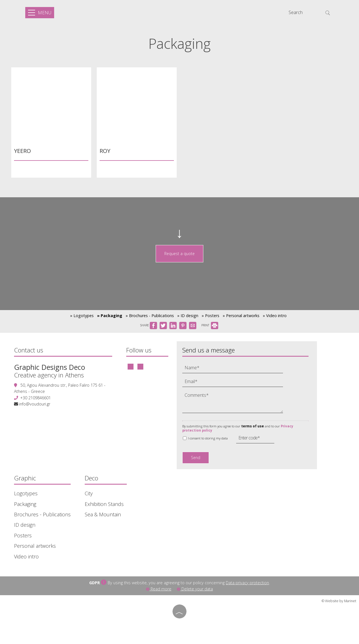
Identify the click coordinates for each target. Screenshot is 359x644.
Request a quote (179, 254)
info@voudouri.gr (35, 404)
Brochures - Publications (42, 514)
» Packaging (110, 316)
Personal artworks (35, 546)
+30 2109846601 (35, 398)
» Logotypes (82, 316)
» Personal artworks (241, 316)
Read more (159, 589)
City (89, 493)
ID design (25, 525)
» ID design (188, 316)
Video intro (26, 557)
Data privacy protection (247, 583)
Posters (23, 536)
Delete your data (195, 589)
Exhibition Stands (104, 504)
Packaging (25, 504)
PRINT (210, 325)
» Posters (210, 316)
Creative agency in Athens (49, 375)
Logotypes (26, 493)
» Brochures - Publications (150, 316)
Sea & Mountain (103, 514)
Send (196, 458)
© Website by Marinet (339, 601)
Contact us (29, 350)
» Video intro (275, 316)
